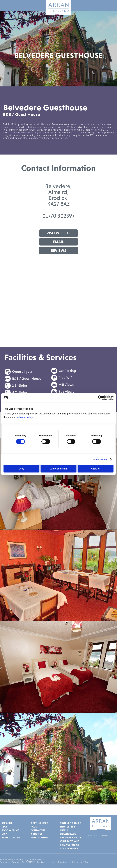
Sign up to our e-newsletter (71, 825)
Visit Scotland (70, 841)
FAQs (34, 827)
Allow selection (58, 468)
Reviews (59, 251)
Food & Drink (10, 830)
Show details (100, 459)
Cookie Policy (69, 848)
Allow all (96, 468)
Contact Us (38, 830)
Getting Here (39, 823)
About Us (37, 834)
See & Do (7, 823)
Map (4, 834)
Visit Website (58, 233)
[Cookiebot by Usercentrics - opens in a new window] (100, 398)
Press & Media (40, 838)
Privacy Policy (70, 845)
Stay (4, 827)
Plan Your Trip (11, 838)
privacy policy (25, 417)
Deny (21, 468)
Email (58, 242)
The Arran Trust (71, 838)
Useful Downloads (68, 832)
